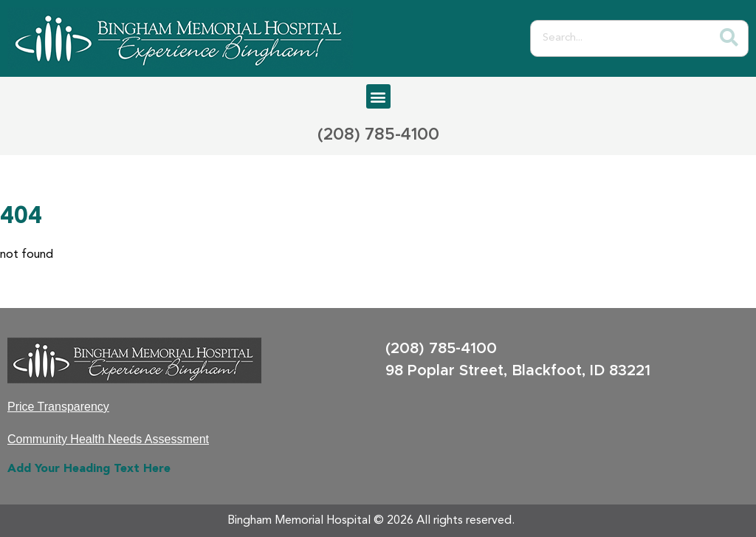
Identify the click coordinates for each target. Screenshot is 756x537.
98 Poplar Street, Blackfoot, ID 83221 (518, 371)
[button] (378, 96)
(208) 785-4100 (378, 135)
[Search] (729, 38)
